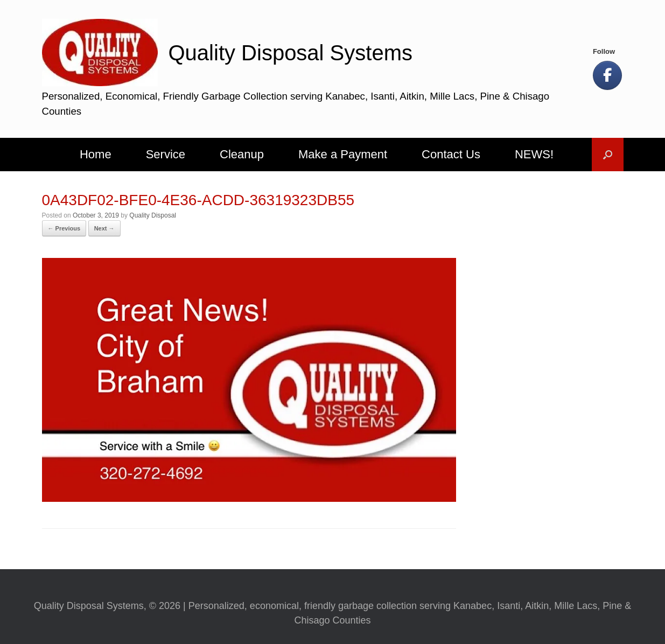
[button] (608, 155)
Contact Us (451, 154)
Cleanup (242, 154)
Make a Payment (343, 154)
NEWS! (534, 154)
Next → (104, 228)
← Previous (64, 228)
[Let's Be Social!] (607, 75)
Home (96, 154)
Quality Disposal (153, 215)
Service (166, 154)
